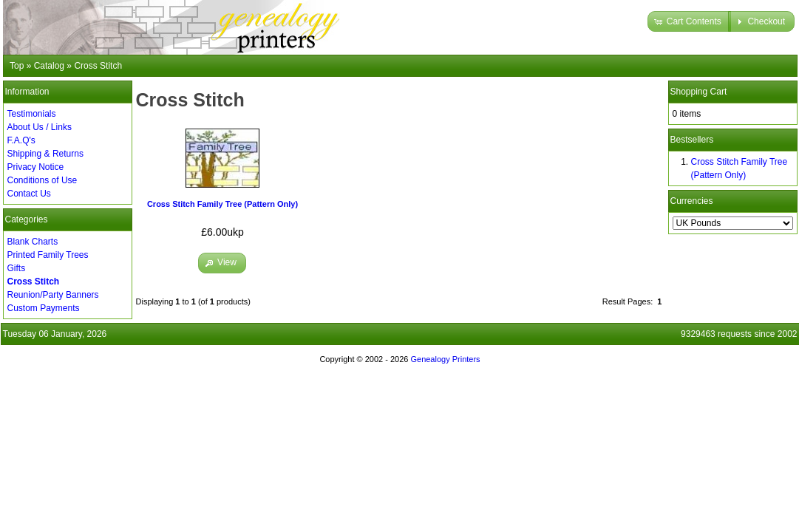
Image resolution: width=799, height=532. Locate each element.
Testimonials (32, 114)
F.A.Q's (21, 140)
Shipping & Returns (45, 154)
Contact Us (29, 194)
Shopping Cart (699, 92)
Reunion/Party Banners (53, 295)
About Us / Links (40, 127)
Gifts (17, 268)
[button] (689, 21)
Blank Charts (33, 242)
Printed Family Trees (48, 255)
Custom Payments (44, 308)
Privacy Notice (36, 167)
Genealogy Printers (445, 359)
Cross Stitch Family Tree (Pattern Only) (222, 204)
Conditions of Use (42, 180)
